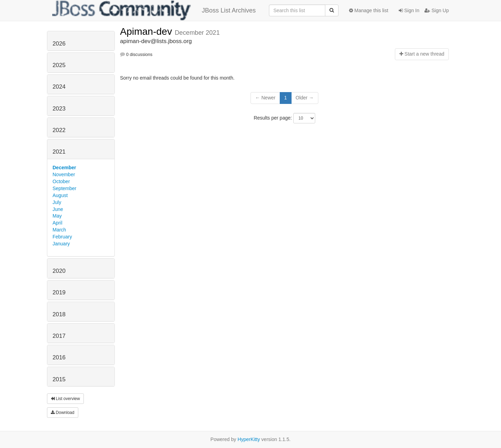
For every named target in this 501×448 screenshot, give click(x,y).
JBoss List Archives (154, 10)
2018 (59, 314)
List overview (65, 399)
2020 (59, 271)
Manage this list (369, 10)
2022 (59, 130)
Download (63, 413)
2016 (59, 357)
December (64, 168)
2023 (59, 109)
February (62, 237)
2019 (59, 292)
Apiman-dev (147, 31)
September (64, 188)
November (64, 174)
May (57, 216)
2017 (59, 336)
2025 (59, 65)
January (61, 244)
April (57, 223)
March (59, 230)
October (61, 181)
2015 (59, 379)
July (57, 202)
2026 (59, 44)
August (60, 195)
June (58, 209)
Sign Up (437, 10)
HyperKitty (249, 439)
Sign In (409, 10)
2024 (59, 87)
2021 (59, 152)
